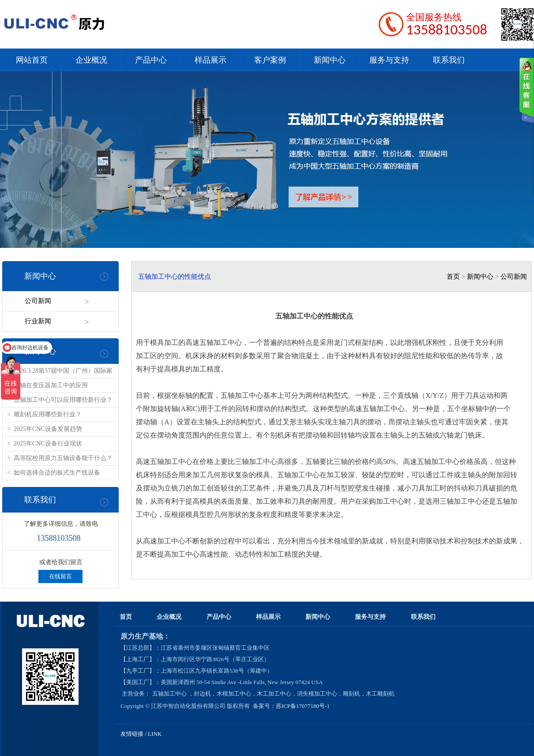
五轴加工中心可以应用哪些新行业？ (63, 400)
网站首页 (32, 60)
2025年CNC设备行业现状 (48, 443)
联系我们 (449, 60)
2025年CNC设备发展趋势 (48, 429)
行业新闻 (38, 321)
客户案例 (270, 60)
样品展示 (211, 60)
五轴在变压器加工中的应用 (51, 385)
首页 (453, 277)
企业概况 (91, 60)
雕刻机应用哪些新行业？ (48, 414)
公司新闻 (38, 301)
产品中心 (151, 60)
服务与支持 (389, 60)
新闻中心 (330, 60)
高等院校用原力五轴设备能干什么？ (63, 458)
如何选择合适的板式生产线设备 (57, 473)
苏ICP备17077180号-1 (303, 706)
